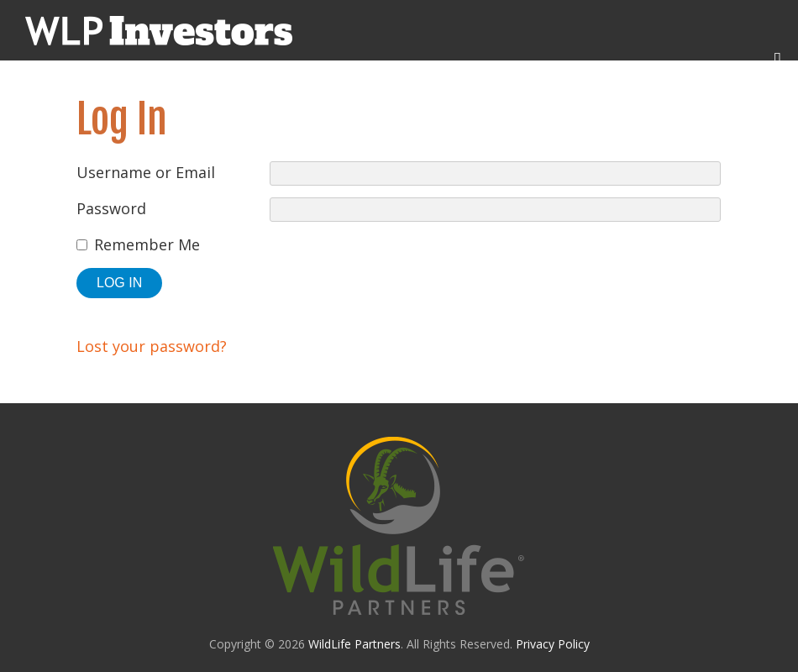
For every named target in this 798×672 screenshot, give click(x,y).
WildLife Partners (354, 644)
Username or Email (146, 172)
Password (111, 208)
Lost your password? (152, 346)
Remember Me (147, 244)
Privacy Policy (553, 644)
